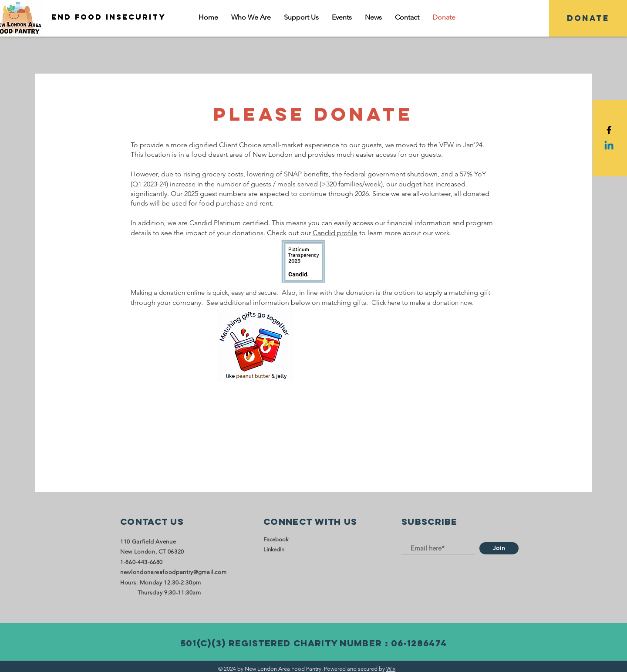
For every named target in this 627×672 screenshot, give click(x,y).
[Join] (499, 548)
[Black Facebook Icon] (609, 130)
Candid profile (335, 233)
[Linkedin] (609, 146)
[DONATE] (588, 18)
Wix (391, 669)
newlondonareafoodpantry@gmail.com (173, 572)
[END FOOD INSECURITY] (100, 17)
